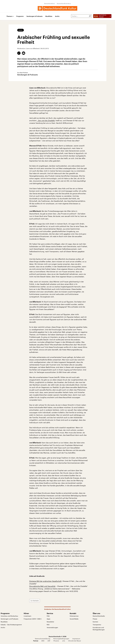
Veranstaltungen (52, 627)
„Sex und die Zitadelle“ (46, 121)
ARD (43, 641)
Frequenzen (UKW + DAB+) (33, 619)
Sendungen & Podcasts (34, 16)
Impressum (76, 639)
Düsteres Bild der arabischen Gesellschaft (45, 581)
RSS (48, 625)
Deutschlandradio (99, 616)
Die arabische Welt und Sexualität (42, 586)
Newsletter (50, 622)
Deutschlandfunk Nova (64, 4)
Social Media (74, 619)
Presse (95, 619)
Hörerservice (74, 616)
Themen (9, 16)
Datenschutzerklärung (43, 639)
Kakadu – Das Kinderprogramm (11, 625)
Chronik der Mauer (75, 641)
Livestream (27, 616)
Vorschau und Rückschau (9, 616)
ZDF (49, 641)
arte (64, 641)
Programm (20, 16)
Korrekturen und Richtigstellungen (99, 629)
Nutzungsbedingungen (61, 639)
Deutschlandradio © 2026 (57, 636)
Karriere (95, 622)
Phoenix (56, 641)
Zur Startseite (35, 601)
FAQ (48, 616)
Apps (48, 619)
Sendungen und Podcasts (9, 619)
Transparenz (97, 625)
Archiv (57, 16)
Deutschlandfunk (49, 4)
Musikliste (49, 16)
